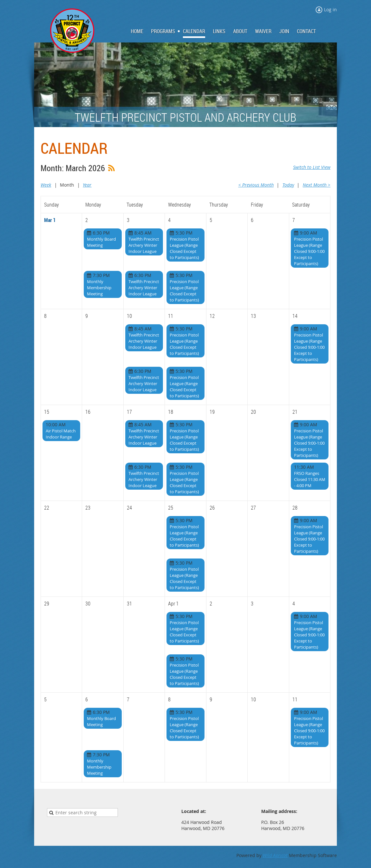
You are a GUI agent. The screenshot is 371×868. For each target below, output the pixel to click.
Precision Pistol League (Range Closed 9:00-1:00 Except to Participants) (309, 251)
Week (46, 185)
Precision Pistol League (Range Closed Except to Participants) (184, 248)
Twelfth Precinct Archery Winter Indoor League (144, 245)
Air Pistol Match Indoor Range (61, 434)
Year (87, 185)
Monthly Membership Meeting (99, 288)
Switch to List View (312, 167)
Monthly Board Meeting (101, 242)
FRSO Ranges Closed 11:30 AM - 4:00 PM (310, 479)
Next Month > (317, 185)
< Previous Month (256, 185)
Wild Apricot (275, 855)
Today (288, 185)
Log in (330, 9)
